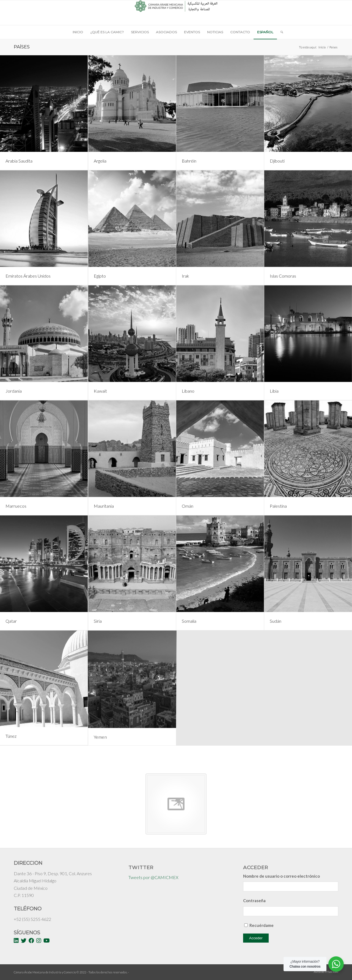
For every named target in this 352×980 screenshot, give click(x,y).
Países (22, 47)
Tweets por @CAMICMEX (153, 877)
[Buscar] (280, 32)
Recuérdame (262, 925)
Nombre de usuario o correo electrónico (281, 876)
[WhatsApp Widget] (336, 964)
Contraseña (254, 901)
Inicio (322, 47)
